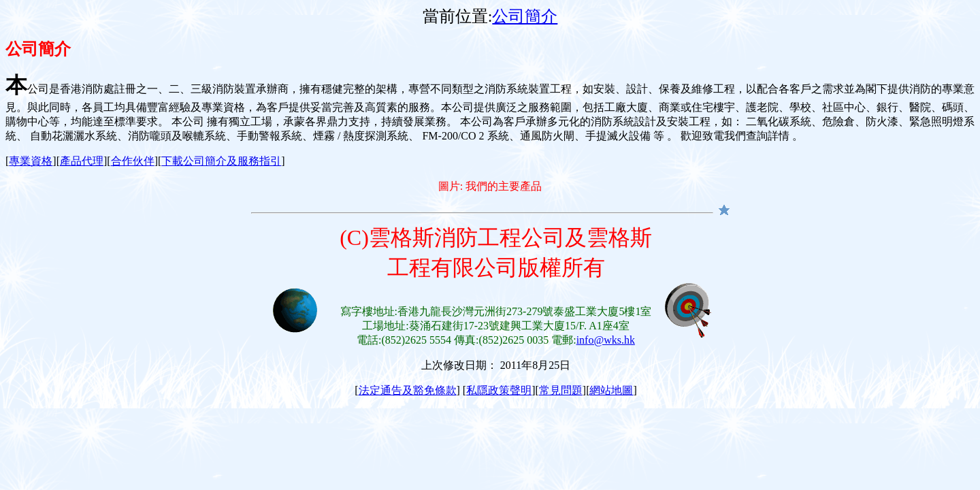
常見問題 (561, 390)
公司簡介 (525, 16)
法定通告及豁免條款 (408, 390)
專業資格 (31, 161)
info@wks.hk (606, 340)
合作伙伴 (133, 161)
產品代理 (82, 161)
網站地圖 (611, 390)
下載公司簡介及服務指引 (221, 161)
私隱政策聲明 (499, 390)
